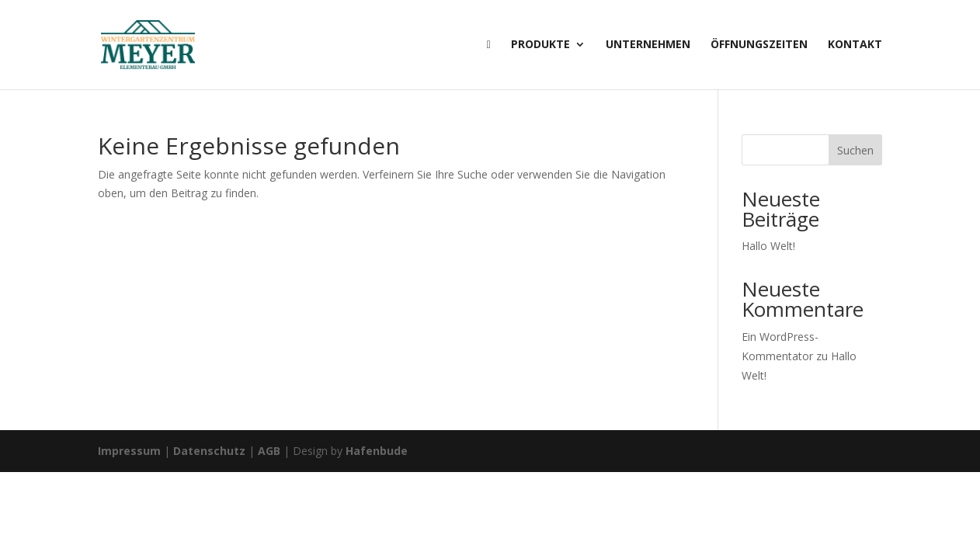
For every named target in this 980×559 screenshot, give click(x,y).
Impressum (129, 451)
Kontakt (855, 45)
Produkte (540, 45)
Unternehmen (648, 45)
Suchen (855, 150)
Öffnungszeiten (759, 45)
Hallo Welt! (768, 246)
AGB (269, 451)
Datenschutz (209, 451)
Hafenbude (377, 451)
